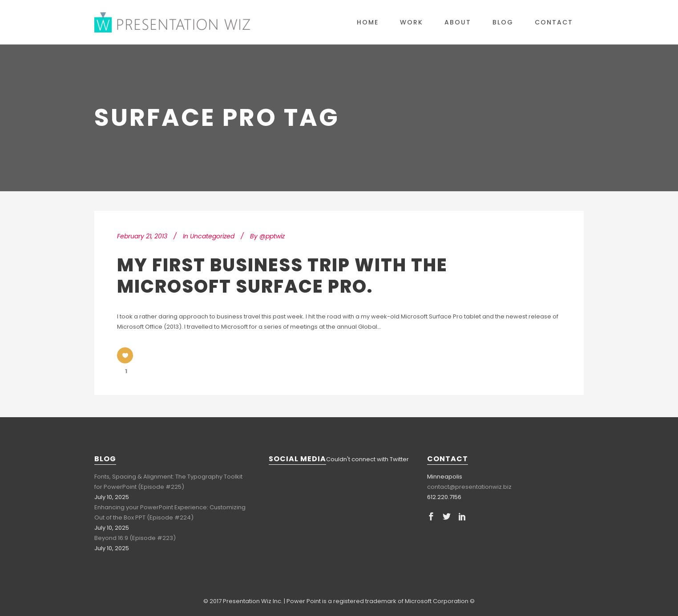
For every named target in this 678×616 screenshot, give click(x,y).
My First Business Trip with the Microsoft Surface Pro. (282, 276)
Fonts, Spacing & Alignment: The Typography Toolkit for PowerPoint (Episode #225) (168, 482)
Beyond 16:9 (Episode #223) (135, 538)
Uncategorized (212, 236)
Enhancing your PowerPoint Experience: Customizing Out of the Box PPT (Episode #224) (170, 512)
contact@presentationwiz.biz (469, 487)
